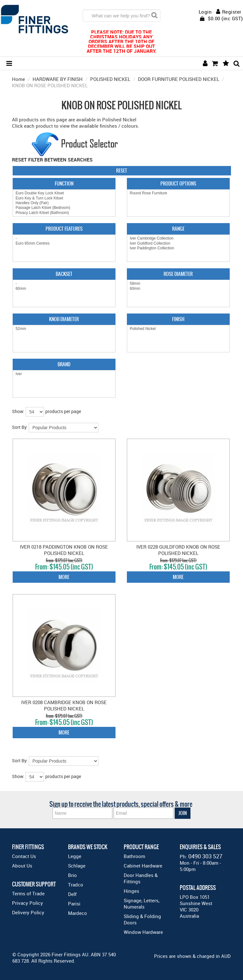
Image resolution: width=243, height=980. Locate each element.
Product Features (64, 229)
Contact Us (24, 856)
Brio (72, 875)
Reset (122, 170)
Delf (72, 894)
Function (64, 183)
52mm (64, 329)
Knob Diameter (64, 319)
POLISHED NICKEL (110, 79)
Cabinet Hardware (143, 866)
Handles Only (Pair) (64, 203)
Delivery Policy (28, 912)
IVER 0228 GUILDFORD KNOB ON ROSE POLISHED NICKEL (178, 550)
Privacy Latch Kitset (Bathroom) (64, 213)
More (64, 577)
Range (178, 229)
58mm (178, 284)
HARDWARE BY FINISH (58, 79)
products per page (63, 411)
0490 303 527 (205, 856)
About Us (22, 866)
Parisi (74, 904)
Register (232, 12)
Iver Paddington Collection (178, 248)
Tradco (76, 885)
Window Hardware (143, 932)
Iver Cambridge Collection (178, 238)
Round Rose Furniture (178, 193)
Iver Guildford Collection (178, 243)
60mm (64, 289)
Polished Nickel (178, 329)
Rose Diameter (178, 274)
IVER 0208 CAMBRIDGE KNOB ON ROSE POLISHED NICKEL (64, 705)
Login (205, 12)
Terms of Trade (28, 893)
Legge (75, 856)
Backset (64, 274)
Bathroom (134, 856)
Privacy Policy (28, 903)
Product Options (178, 183)
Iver (64, 374)
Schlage (77, 866)
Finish (178, 319)
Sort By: (20, 427)
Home (19, 79)
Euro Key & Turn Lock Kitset (64, 198)
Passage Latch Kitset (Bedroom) (64, 208)
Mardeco (78, 913)
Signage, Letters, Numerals (142, 904)
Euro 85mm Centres (64, 243)
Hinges (131, 891)
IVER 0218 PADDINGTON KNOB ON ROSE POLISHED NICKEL (64, 550)
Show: (18, 411)
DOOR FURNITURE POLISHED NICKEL (179, 79)
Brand (64, 364)
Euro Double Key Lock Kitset (64, 193)
